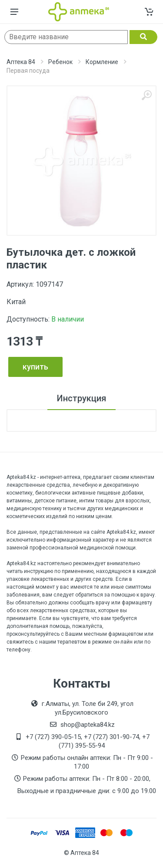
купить (35, 367)
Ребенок (60, 62)
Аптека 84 (21, 62)
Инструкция (81, 398)
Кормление (102, 62)
